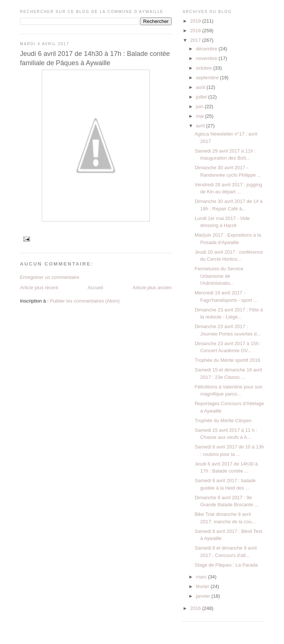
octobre (205, 68)
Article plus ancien (152, 288)
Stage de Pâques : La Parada (226, 565)
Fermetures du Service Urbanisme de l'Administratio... (219, 276)
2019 (196, 21)
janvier (204, 596)
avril (201, 126)
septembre (208, 78)
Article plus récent (39, 288)
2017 (196, 40)
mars (202, 577)
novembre (207, 58)
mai (201, 116)
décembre (207, 49)
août (201, 87)
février (203, 586)
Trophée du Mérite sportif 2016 (227, 360)
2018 (196, 31)
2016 (196, 608)
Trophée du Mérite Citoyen (223, 421)
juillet (202, 97)
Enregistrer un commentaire (50, 277)
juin (200, 106)
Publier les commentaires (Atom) (85, 301)
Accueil (95, 288)
